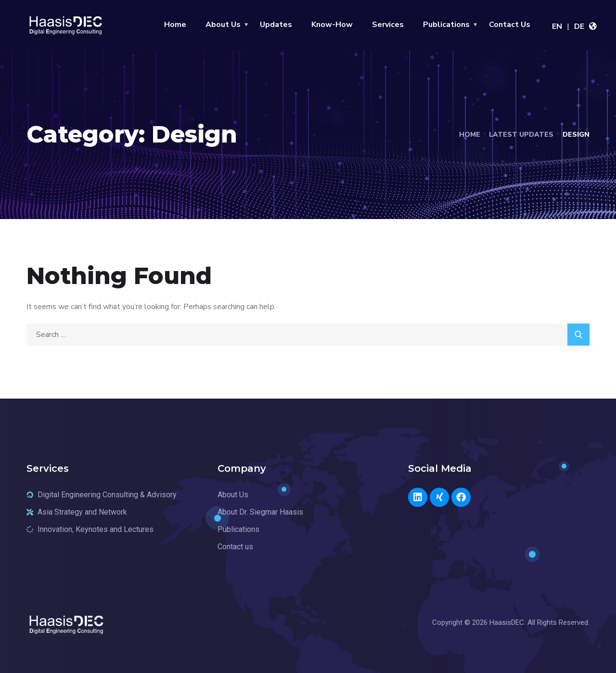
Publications (446, 25)
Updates (276, 25)
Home (175, 25)
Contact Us (510, 25)
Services (388, 25)
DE (579, 26)
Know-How (332, 25)
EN (557, 26)
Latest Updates (521, 135)
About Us (223, 25)
